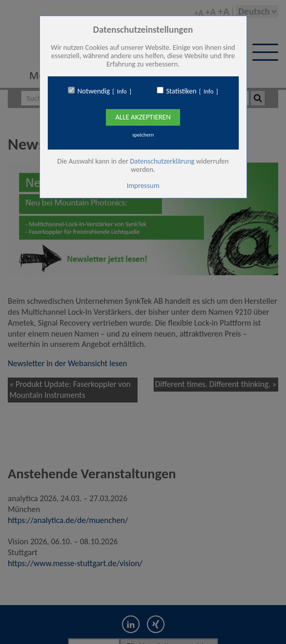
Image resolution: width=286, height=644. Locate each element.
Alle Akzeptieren (143, 117)
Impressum (143, 186)
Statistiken (181, 91)
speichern (143, 135)
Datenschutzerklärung (162, 161)
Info (122, 91)
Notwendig (93, 91)
